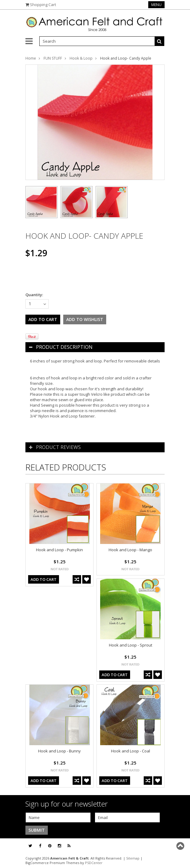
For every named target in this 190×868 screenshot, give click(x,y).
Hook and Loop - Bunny (59, 751)
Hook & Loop (81, 58)
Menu (156, 5)
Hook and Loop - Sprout (131, 645)
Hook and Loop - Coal (131, 751)
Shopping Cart (43, 5)
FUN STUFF (53, 58)
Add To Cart (44, 579)
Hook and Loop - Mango (130, 550)
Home (31, 58)
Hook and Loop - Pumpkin (59, 550)
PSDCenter (94, 863)
